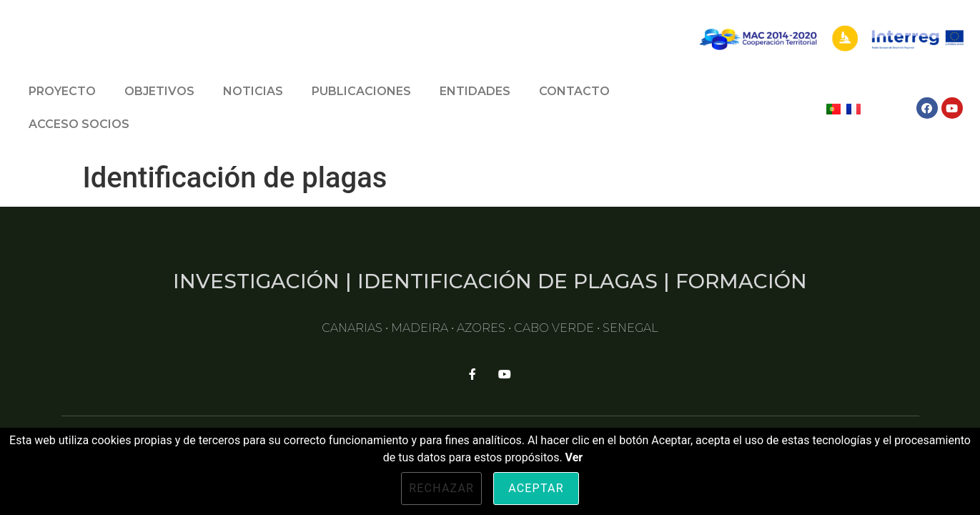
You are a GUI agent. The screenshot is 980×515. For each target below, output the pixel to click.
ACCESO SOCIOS (79, 124)
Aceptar (536, 488)
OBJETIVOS (159, 91)
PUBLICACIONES (361, 91)
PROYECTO (62, 91)
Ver (574, 457)
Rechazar (441, 488)
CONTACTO (574, 91)
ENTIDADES (475, 91)
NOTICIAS (253, 91)
